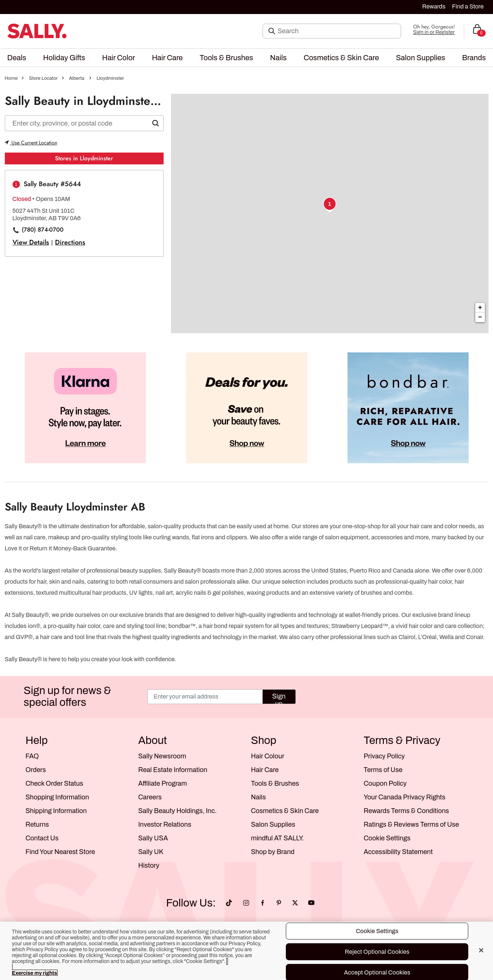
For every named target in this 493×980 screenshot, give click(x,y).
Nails (259, 797)
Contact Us (42, 838)
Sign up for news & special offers (67, 696)
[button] (17, 58)
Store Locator (43, 78)
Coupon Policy (385, 783)
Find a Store (468, 6)
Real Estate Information (173, 770)
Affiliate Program (162, 783)
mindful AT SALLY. (278, 838)
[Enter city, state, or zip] (84, 123)
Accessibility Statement (398, 852)
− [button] (480, 317)
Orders (36, 770)
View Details (31, 242)
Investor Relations (165, 824)
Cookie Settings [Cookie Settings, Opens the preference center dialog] (377, 931)
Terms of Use (383, 770)
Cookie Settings (387, 838)
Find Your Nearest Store (60, 852)
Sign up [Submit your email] (279, 698)
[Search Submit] (273, 31)
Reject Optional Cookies (377, 952)
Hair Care (265, 770)
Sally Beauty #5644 (52, 184)
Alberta (77, 78)
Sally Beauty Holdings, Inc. (177, 811)
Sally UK (151, 852)
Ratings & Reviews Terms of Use (411, 824)
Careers (150, 797)
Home (11, 78)
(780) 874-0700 (43, 230)
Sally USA (153, 838)
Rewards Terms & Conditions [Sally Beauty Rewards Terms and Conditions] (406, 811)
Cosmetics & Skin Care (285, 811)
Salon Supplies (273, 824)
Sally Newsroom (162, 756)
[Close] (481, 950)
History (149, 865)
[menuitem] (17, 58)
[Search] (337, 31)
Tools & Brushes (275, 783)
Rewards (434, 6)
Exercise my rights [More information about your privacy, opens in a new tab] (34, 973)
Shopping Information (57, 797)
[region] (246, 951)
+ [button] (480, 308)
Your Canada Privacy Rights (405, 797)
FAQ (32, 756)
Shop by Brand (273, 852)
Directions (70, 242)
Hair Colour (268, 756)
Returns (37, 824)
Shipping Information (56, 811)
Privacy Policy (384, 756)
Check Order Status (54, 783)
